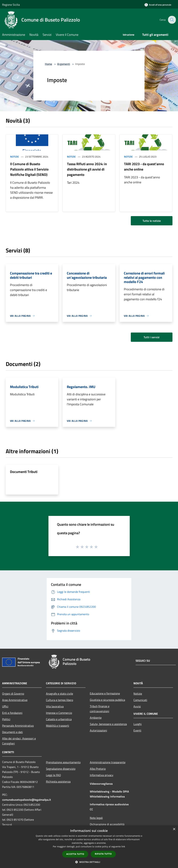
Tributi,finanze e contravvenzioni (100, 709)
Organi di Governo (13, 694)
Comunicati (140, 700)
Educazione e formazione (105, 693)
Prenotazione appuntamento (63, 762)
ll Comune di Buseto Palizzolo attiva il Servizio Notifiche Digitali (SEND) (29, 169)
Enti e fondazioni (12, 713)
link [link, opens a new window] (123, 847)
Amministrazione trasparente (108, 762)
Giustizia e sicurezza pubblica (107, 700)
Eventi (137, 730)
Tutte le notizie (152, 221)
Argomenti (64, 64)
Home (48, 64)
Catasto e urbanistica (59, 719)
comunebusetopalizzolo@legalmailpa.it (27, 800)
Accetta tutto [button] (75, 854)
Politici (6, 719)
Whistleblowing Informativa (107, 796)
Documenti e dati (12, 732)
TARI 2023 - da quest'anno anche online (144, 167)
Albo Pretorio (98, 769)
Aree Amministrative (15, 700)
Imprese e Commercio (59, 713)
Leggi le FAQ (53, 775)
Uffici (5, 706)
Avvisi (137, 706)
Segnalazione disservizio (61, 769)
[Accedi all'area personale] (158, 5)
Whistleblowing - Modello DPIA (109, 791)
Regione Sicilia (11, 5)
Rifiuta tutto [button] (103, 854)
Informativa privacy (102, 775)
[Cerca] (172, 20)
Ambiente (96, 718)
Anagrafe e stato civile (60, 694)
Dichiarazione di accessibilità (107, 824)
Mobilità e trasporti (58, 726)
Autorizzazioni (98, 730)
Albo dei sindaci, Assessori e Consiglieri (19, 741)
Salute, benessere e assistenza (108, 724)
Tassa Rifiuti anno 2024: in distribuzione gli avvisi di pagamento (87, 169)
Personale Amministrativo (18, 726)
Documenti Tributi (24, 472)
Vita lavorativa (55, 706)
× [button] (174, 829)
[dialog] (89, 847)
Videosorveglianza (101, 784)
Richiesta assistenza (58, 781)
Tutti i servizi (152, 337)
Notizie (15, 157)
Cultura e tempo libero (60, 700)
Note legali (96, 818)
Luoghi (138, 724)
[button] (89, 862)
